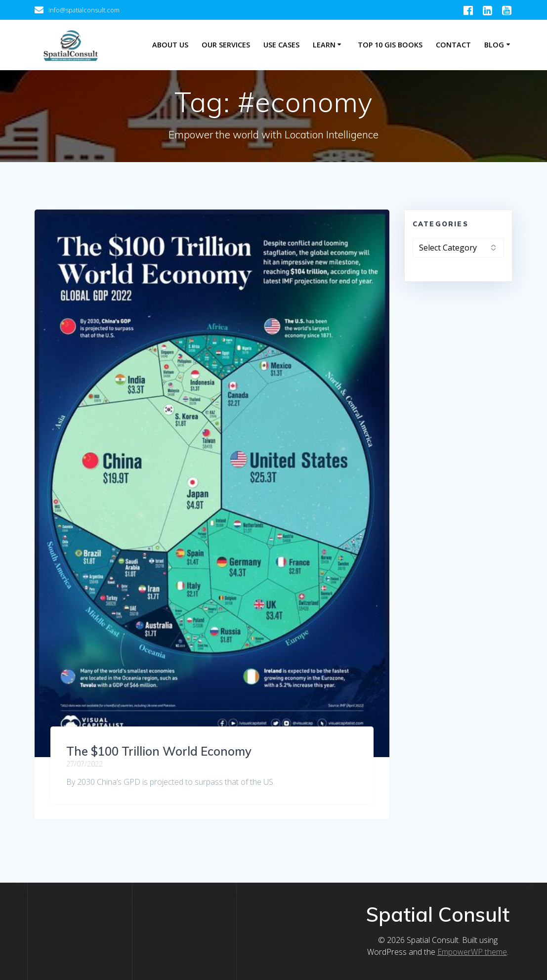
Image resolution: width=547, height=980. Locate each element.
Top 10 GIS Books (390, 45)
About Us (170, 45)
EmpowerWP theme (472, 952)
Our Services (226, 45)
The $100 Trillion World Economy (159, 751)
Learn (324, 45)
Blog (494, 45)
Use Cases (281, 45)
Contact (453, 45)
